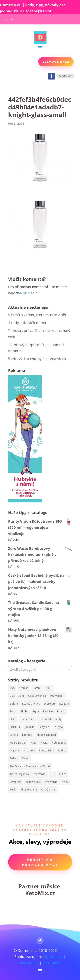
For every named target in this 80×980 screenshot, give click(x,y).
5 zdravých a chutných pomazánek (37, 359)
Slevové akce (56, 61)
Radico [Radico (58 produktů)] (62, 750)
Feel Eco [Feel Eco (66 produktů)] (48, 711)
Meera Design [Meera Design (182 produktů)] (18, 743)
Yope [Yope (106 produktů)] (65, 782)
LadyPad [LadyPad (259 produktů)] (44, 727)
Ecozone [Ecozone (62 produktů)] (64, 704)
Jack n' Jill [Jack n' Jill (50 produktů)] (15, 727)
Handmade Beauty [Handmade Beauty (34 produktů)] (50, 719)
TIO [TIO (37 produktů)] (52, 774)
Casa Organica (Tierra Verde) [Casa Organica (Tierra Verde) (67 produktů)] (46, 696)
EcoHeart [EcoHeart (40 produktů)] (49, 704)
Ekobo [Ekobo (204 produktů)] (25, 711)
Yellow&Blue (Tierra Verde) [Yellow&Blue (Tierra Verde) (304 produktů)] (42, 782)
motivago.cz (29, 963)
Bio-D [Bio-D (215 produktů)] (49, 688)
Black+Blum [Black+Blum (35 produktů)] (17, 696)
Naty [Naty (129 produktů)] (33, 743)
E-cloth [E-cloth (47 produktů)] (14, 704)
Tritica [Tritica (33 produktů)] (63, 774)
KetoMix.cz (40, 893)
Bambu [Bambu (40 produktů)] (37, 688)
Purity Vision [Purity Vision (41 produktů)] (47, 750)
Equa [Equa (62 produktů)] (36, 711)
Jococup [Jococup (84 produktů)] (30, 727)
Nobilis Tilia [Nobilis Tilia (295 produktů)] (59, 743)
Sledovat (65, 76)
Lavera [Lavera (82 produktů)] (14, 735)
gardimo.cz (52, 963)
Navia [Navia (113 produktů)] (44, 743)
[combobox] (40, 669)
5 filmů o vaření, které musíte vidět (38, 315)
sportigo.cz (54, 957)
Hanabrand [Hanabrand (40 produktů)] (27, 719)
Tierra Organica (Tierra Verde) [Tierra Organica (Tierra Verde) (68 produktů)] (28, 774)
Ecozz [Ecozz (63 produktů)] (13, 711)
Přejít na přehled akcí (40, 862)
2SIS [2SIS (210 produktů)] (12, 688)
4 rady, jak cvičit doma (27, 323)
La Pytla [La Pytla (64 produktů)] (58, 727)
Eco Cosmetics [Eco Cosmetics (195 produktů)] (31, 704)
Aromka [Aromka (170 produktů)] (24, 688)
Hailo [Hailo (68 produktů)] (13, 719)
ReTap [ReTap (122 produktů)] (14, 758)
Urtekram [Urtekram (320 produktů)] (16, 782)
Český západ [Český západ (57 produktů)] (49, 789)
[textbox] (40, 669)
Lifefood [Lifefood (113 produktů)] (27, 735)
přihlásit (30, 293)
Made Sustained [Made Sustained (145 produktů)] (46, 735)
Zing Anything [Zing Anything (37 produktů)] (29, 789)
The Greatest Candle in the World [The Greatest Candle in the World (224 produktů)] (30, 766)
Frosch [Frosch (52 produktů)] (61, 711)
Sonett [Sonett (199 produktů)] (26, 758)
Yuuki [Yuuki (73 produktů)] (13, 789)
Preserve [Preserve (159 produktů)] (30, 750)
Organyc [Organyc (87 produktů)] (15, 750)
